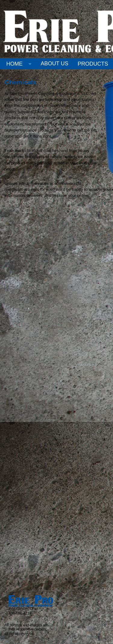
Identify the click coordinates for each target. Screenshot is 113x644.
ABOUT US (55, 63)
